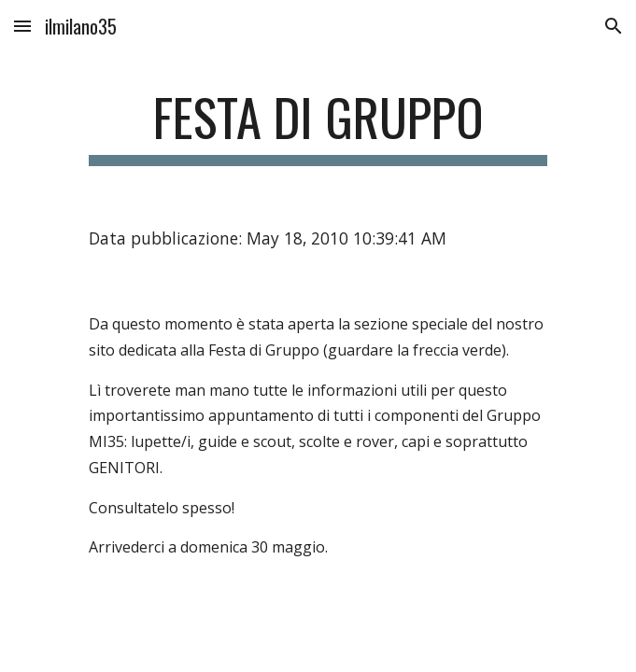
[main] (318, 126)
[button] (22, 26)
